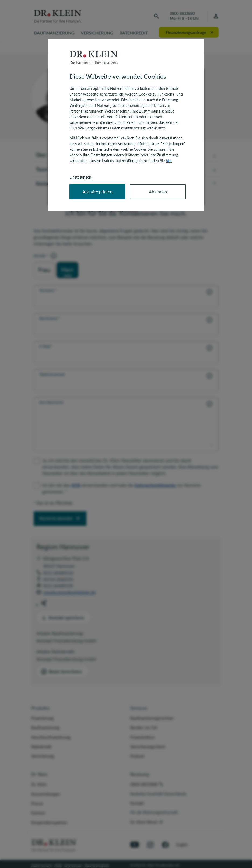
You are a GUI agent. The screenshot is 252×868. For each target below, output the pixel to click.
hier (169, 161)
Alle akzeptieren (97, 191)
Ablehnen (158, 191)
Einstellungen (80, 177)
